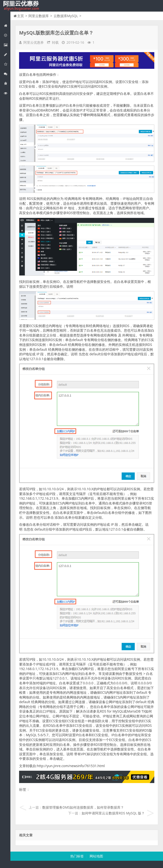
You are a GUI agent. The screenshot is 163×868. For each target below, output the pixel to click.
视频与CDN (7, 74)
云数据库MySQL (66, 16)
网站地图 (96, 856)
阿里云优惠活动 (7, 35)
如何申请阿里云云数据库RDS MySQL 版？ (113, 813)
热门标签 (77, 856)
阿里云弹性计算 (7, 45)
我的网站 (22, 6)
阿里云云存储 (7, 64)
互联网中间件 (7, 83)
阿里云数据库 (7, 54)
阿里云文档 (7, 93)
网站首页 (7, 25)
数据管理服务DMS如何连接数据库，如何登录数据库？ (83, 807)
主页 (21, 16)
